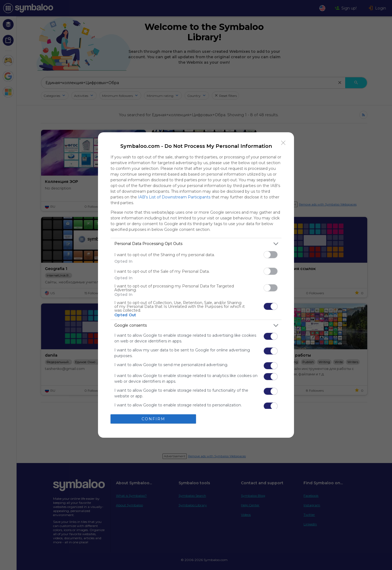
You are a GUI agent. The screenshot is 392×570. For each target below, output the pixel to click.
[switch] (271, 255)
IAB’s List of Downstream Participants (174, 197)
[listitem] (196, 244)
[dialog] (196, 285)
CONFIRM (153, 419)
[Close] (283, 143)
